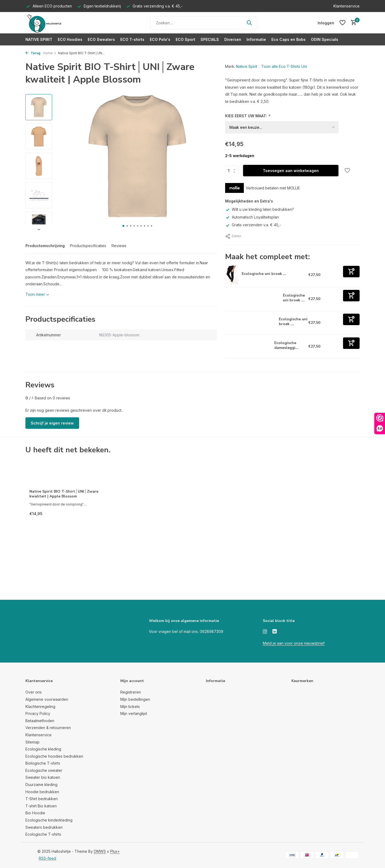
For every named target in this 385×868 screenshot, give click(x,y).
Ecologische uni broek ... (264, 274)
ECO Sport (185, 39)
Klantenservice (346, 6)
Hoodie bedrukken (42, 792)
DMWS (100, 851)
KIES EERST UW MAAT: (248, 116)
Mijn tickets (130, 707)
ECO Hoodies (70, 39)
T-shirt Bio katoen (41, 806)
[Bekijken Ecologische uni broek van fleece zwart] (250, 323)
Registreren (131, 692)
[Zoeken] (204, 23)
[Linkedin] (275, 632)
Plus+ (115, 851)
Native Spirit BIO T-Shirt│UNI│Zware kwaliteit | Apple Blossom (64, 494)
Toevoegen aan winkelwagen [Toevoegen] (291, 171)
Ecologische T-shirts (43, 834)
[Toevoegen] (351, 272)
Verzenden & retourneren (48, 728)
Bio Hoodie (35, 813)
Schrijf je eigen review (52, 423)
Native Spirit (247, 66)
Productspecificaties (88, 246)
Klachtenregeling (40, 707)
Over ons (34, 692)
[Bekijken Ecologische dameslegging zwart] (248, 347)
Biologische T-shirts (43, 763)
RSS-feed (47, 858)
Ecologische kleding (43, 749)
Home (50, 53)
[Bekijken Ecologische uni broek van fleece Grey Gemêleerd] (252, 299)
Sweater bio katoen (43, 777)
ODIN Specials (325, 39)
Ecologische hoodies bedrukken (54, 756)
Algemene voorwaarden (47, 699)
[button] (123, 226)
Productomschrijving (45, 246)
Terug (33, 53)
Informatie (256, 39)
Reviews (119, 246)
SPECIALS (210, 39)
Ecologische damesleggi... (286, 345)
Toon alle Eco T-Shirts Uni (284, 66)
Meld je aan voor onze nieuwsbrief (294, 643)
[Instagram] (265, 632)
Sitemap (32, 742)
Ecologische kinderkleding (49, 820)
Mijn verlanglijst (134, 713)
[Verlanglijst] (342, 23)
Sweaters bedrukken (44, 827)
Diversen (233, 39)
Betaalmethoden (40, 721)
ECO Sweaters (101, 39)
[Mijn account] (326, 23)
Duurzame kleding (41, 785)
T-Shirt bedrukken (42, 799)
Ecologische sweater (44, 770)
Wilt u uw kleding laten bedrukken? (259, 209)
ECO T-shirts (132, 39)
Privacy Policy (38, 713)
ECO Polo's (160, 39)
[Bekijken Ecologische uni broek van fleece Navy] (231, 275)
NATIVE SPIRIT (39, 39)
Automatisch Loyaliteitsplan (252, 217)
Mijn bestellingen (135, 699)
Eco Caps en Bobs (288, 39)
